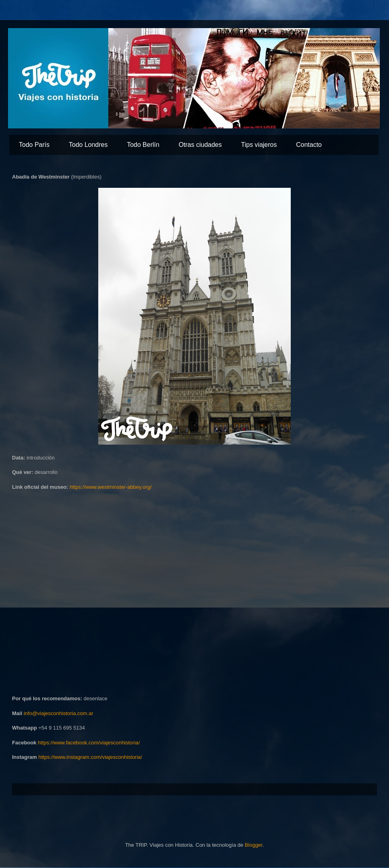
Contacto (309, 145)
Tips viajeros (259, 145)
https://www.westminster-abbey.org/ (111, 487)
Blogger (253, 845)
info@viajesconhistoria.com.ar (59, 713)
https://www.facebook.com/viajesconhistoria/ (89, 743)
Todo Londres (88, 145)
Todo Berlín (143, 145)
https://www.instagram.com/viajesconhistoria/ (90, 757)
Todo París (34, 145)
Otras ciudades (200, 145)
